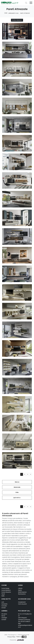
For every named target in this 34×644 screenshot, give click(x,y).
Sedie (3, 596)
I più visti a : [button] (17, 498)
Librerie (20, 588)
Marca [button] (17, 482)
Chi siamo (4, 614)
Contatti (4, 620)
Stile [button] (17, 492)
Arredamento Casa (13, 13)
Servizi (3, 616)
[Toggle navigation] (31, 3)
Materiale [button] (17, 487)
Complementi (22, 602)
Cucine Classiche (6, 592)
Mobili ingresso (22, 592)
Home (6, 13)
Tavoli (3, 594)
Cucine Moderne (6, 590)
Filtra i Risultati (17, 20)
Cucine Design (5, 588)
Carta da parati (22, 604)
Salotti (20, 590)
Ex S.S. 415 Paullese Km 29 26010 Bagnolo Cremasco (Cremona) (25, 617)
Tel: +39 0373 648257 (24, 621)
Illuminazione (22, 594)
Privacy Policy (11, 637)
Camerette (4, 604)
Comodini (4, 606)
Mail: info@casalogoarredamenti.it (25, 625)
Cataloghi (4, 618)
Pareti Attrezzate (25, 13)
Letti (3, 602)
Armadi (3, 608)
